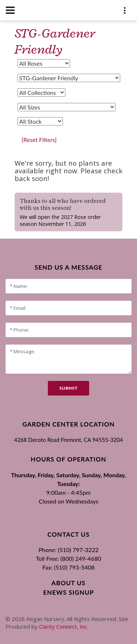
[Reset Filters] (39, 140)
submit (68, 388)
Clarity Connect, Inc (63, 626)
